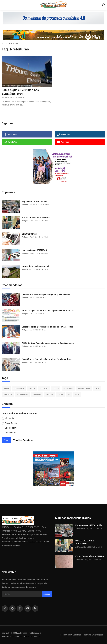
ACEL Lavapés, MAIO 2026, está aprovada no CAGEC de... (49, 311)
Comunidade (19, 388)
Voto (6, 440)
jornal (77, 394)
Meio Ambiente (84, 388)
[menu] (3, 5)
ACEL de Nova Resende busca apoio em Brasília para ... (48, 343)
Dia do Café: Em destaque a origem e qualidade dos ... (47, 294)
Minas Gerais (22, 394)
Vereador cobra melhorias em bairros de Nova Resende (48, 327)
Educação (44, 388)
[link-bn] (53, 18)
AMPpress (5, 98)
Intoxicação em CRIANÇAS (34, 250)
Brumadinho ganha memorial (35, 266)
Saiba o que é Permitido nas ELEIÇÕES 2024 (20, 92)
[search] (104, 5)
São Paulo (9, 418)
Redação (25, 269)
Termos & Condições (94, 635)
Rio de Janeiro (11, 423)
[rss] (35, 609)
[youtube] (28, 609)
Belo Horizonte (11, 428)
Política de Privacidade (71, 635)
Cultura (56, 388)
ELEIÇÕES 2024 (29, 234)
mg (69, 394)
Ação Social (68, 388)
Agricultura (8, 394)
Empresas (37, 394)
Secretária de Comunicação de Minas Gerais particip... (47, 359)
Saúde (6, 388)
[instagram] (12, 609)
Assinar (47, 594)
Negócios (49, 394)
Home (4, 43)
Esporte (32, 388)
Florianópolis (10, 433)
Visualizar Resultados (23, 440)
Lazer (97, 388)
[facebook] (5, 609)
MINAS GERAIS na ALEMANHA (36, 218)
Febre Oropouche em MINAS (90, 556)
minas (60, 394)
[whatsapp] (20, 609)
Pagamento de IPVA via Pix (34, 201)
